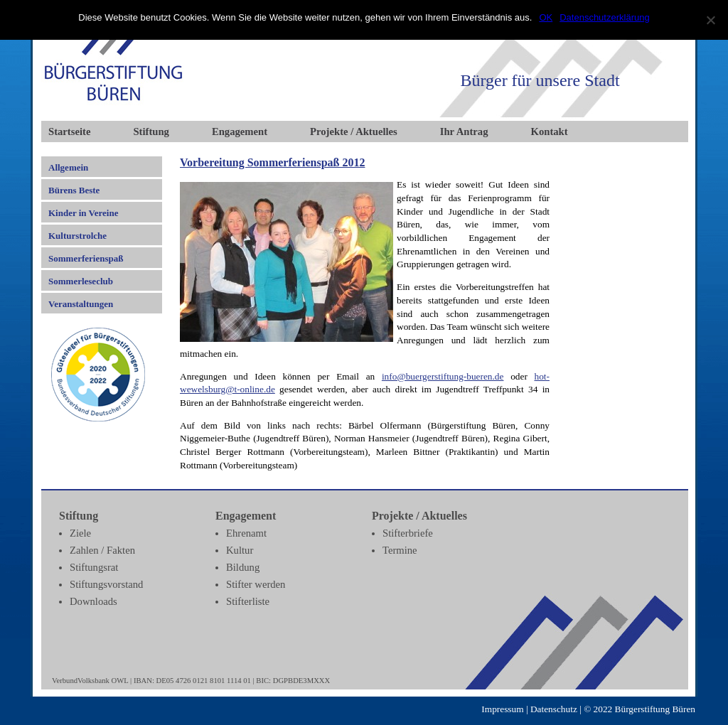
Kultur (240, 550)
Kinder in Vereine (83, 213)
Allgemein (68, 167)
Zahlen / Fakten (102, 550)
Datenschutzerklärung (604, 17)
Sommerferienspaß (86, 258)
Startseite (69, 131)
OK (546, 17)
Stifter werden (256, 584)
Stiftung (151, 131)
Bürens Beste (74, 190)
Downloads (93, 601)
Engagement (240, 131)
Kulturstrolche (77, 236)
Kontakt (550, 131)
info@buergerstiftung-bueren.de (443, 376)
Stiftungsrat (94, 567)
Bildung (243, 567)
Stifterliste (248, 601)
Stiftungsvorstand (106, 584)
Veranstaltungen (81, 304)
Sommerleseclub (81, 281)
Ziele (80, 533)
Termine (400, 550)
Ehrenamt (246, 533)
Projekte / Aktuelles (354, 131)
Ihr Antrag (464, 131)
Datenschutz (554, 709)
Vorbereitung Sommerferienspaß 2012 (272, 162)
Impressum (502, 709)
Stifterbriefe (408, 533)
